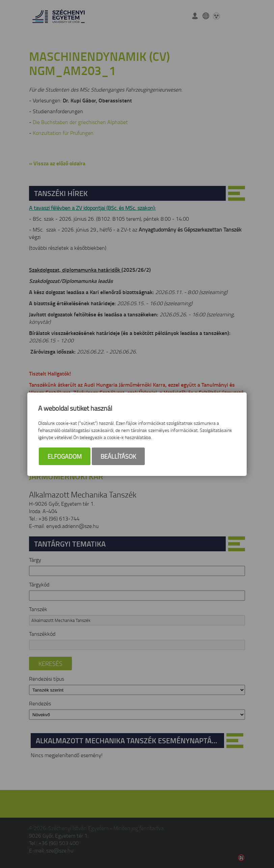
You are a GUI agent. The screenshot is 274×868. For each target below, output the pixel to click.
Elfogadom (65, 456)
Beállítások (118, 456)
